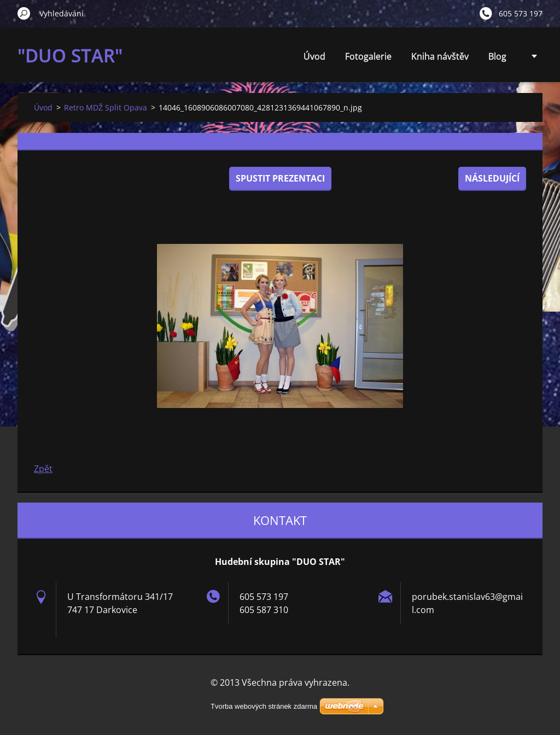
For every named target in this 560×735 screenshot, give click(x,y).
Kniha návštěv (440, 56)
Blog (497, 56)
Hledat (24, 13)
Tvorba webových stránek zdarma (264, 706)
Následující (492, 178)
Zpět (43, 469)
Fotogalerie (368, 56)
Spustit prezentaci (280, 178)
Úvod (314, 56)
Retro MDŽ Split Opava (106, 107)
